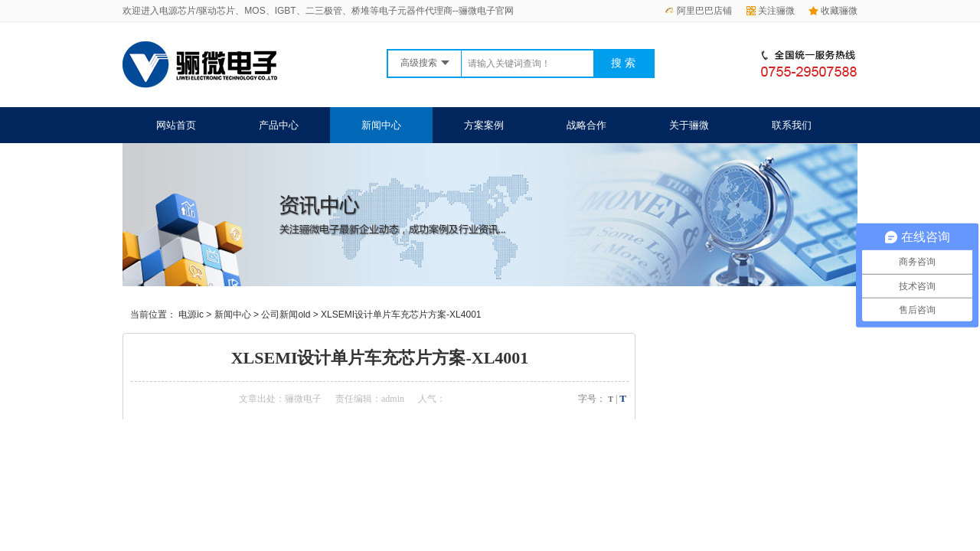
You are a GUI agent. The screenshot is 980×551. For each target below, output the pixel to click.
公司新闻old (286, 315)
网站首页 (176, 125)
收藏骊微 (833, 11)
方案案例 (484, 125)
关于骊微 (689, 125)
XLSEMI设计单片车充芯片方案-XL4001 (401, 315)
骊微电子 (303, 399)
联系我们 (792, 125)
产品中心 (279, 125)
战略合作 (586, 125)
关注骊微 (771, 11)
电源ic (191, 315)
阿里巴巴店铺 (698, 11)
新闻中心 (381, 125)
